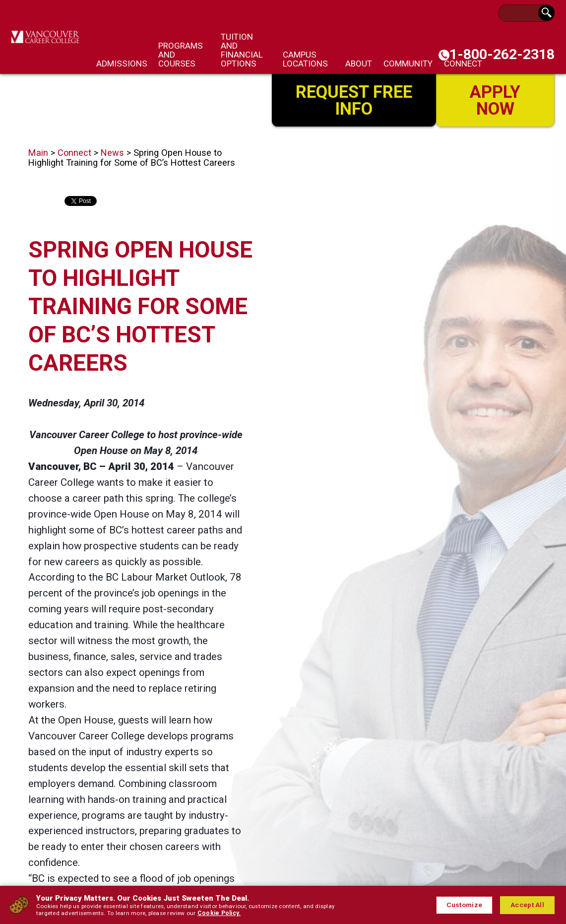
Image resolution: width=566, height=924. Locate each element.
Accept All (527, 905)
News (112, 153)
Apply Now (496, 99)
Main (38, 153)
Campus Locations (305, 59)
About (359, 64)
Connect (74, 153)
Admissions (122, 64)
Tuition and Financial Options (242, 50)
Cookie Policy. (201, 913)
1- (502, 54)
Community (408, 64)
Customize (463, 905)
